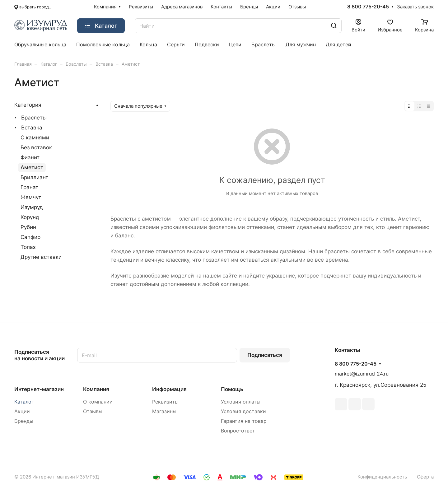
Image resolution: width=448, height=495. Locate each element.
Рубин (28, 227)
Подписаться (265, 355)
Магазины (164, 411)
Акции (22, 411)
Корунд (30, 217)
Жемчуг (31, 197)
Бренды (24, 421)
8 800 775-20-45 (368, 7)
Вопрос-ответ (238, 431)
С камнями (35, 138)
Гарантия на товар (244, 421)
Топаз (28, 247)
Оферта (425, 477)
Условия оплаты (241, 402)
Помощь (232, 389)
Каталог (24, 402)
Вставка (32, 128)
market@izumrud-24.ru (362, 374)
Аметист (32, 167)
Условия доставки (243, 411)
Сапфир (30, 237)
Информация (169, 389)
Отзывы (93, 411)
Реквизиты (165, 402)
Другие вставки (41, 257)
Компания (96, 389)
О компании (98, 402)
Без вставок (36, 147)
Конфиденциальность (382, 477)
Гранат (29, 187)
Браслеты (34, 118)
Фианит (30, 157)
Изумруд (32, 207)
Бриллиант (34, 177)
